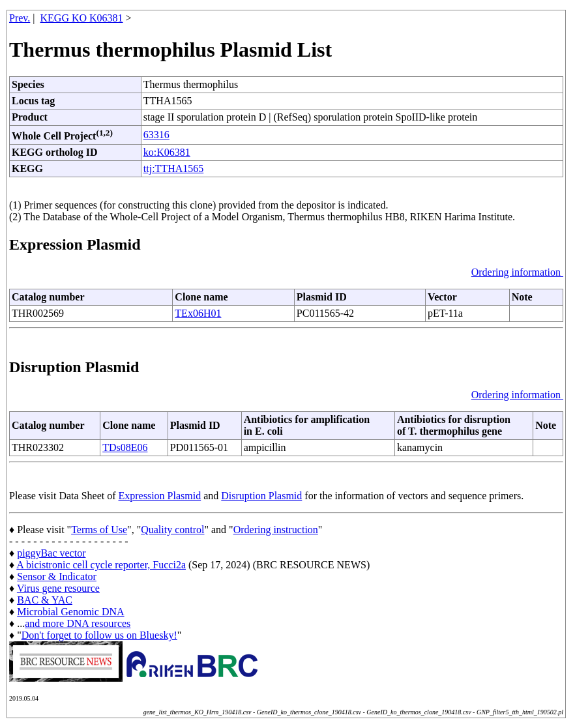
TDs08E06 (125, 447)
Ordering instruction (276, 530)
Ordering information (517, 272)
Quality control (172, 530)
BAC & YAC (45, 600)
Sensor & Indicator (57, 576)
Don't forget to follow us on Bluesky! (99, 635)
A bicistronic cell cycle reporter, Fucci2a (101, 565)
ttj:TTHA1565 (173, 168)
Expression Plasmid (160, 496)
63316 (156, 135)
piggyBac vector (51, 553)
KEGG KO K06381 (82, 18)
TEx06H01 (198, 313)
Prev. (20, 18)
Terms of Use (99, 530)
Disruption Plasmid (261, 496)
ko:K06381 (167, 152)
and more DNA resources (78, 623)
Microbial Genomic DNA (70, 612)
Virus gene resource (58, 588)
